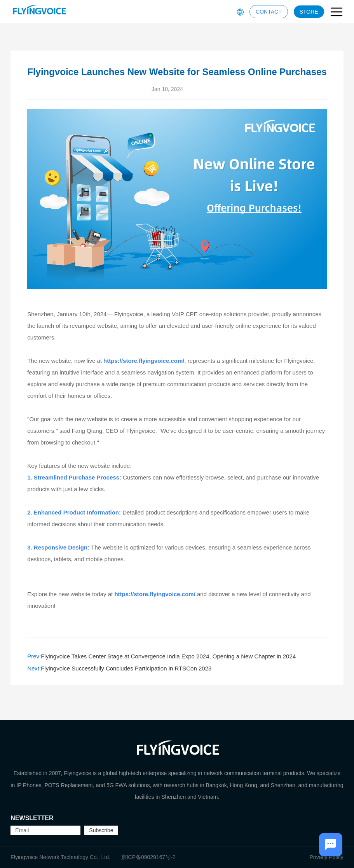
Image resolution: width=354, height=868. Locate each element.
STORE (309, 12)
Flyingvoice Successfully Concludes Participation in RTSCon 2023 (119, 668)
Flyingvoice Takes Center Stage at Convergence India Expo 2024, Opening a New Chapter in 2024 (161, 656)
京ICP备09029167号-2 (148, 857)
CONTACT (269, 12)
